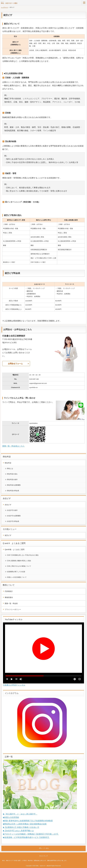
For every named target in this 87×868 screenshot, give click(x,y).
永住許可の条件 (12, 510)
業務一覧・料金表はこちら (13, 446)
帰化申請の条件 (12, 480)
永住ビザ (8, 505)
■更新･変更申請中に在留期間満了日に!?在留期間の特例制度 (28, 821)
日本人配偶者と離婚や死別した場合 (19, 561)
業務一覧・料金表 (11, 603)
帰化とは (10, 469)
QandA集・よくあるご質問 (15, 549)
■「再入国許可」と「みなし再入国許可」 (20, 814)
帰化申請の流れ (12, 474)
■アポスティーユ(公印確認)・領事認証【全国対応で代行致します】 (31, 834)
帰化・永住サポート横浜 (9, 3)
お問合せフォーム (15, 364)
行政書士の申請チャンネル (14, 685)
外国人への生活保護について (17, 577)
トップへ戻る (45, 848)
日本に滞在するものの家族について (19, 566)
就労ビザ (8, 535)
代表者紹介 (9, 591)
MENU (84, 3)
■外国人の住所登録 (11, 817)
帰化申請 (8, 463)
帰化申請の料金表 (13, 491)
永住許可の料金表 (13, 521)
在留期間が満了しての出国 (16, 572)
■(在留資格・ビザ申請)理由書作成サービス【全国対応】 (26, 837)
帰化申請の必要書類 (14, 485)
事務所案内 (9, 597)
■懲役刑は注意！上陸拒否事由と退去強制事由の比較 (25, 824)
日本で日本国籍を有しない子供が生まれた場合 (23, 555)
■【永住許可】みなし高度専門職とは (18, 831)
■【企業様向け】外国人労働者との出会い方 (21, 827)
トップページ (4, 7)
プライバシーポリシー (13, 609)
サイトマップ (43, 856)
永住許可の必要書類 (14, 516)
